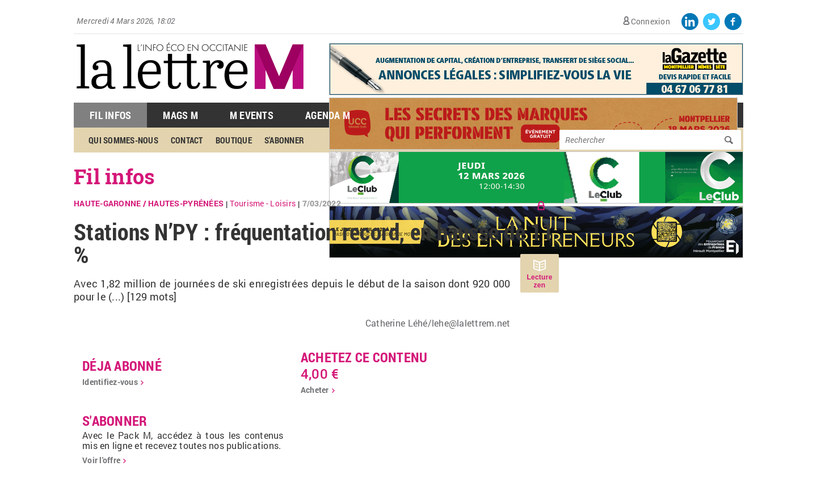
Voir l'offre (101, 460)
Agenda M (328, 115)
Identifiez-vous (110, 382)
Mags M (180, 115)
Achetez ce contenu (364, 357)
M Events (252, 115)
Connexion (650, 21)
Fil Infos (110, 115)
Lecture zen (539, 281)
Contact (187, 140)
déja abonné (122, 366)
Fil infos (114, 176)
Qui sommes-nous (123, 140)
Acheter (315, 390)
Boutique (234, 140)
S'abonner (284, 140)
